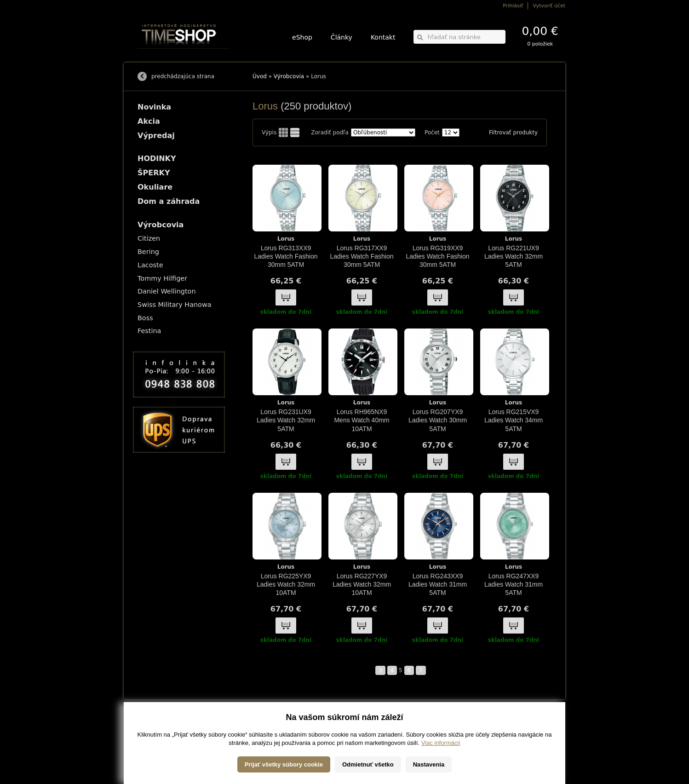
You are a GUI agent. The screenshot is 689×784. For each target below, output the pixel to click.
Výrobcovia (289, 76)
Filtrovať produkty (513, 133)
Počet (432, 133)
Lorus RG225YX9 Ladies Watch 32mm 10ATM (286, 584)
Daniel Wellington (167, 291)
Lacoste (150, 265)
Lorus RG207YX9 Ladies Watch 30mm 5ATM (438, 420)
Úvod (260, 76)
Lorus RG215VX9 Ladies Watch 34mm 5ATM (514, 420)
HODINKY (157, 159)
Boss (145, 318)
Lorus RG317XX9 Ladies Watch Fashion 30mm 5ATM (362, 256)
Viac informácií (441, 775)
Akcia (149, 121)
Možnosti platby (153, 730)
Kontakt (383, 37)
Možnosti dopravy (155, 724)
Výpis (269, 133)
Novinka (154, 107)
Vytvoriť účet (549, 6)
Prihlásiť (513, 6)
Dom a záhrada (169, 201)
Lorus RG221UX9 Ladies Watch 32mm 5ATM (514, 256)
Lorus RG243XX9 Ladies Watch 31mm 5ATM (438, 584)
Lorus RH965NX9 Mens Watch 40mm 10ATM (362, 420)
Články (342, 37)
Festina (149, 331)
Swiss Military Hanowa (175, 305)
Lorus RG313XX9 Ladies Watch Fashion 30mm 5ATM (286, 256)
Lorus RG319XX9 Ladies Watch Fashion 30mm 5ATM (438, 256)
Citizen (149, 238)
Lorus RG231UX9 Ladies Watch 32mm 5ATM (286, 420)
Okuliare (155, 187)
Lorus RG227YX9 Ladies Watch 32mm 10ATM (362, 584)
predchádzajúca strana (183, 76)
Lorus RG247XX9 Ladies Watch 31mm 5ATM (514, 584)
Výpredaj (156, 135)
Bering (148, 252)
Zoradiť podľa (330, 133)
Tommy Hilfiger (162, 278)
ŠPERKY (154, 173)
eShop (302, 37)
